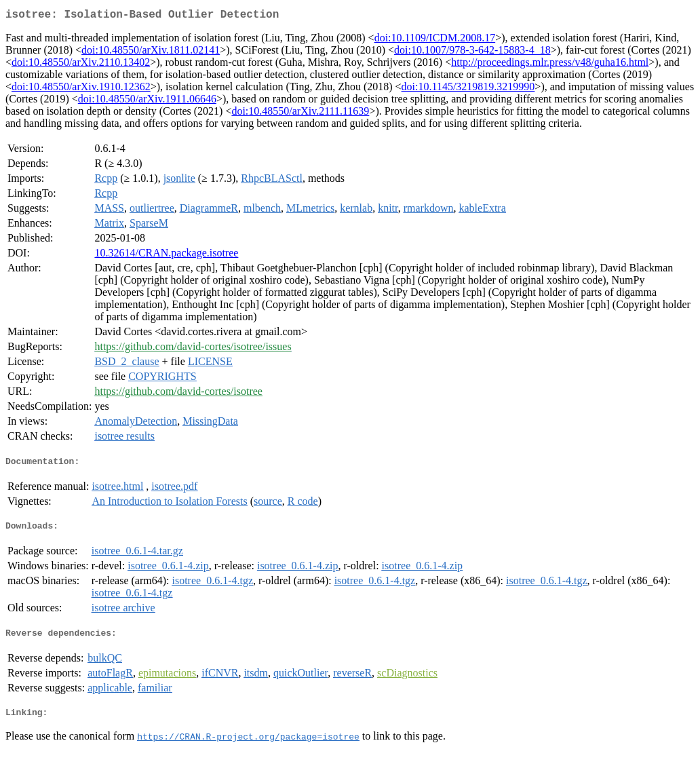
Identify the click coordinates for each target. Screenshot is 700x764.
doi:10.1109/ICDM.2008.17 (435, 40)
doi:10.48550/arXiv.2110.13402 (81, 65)
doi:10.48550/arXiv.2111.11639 (300, 114)
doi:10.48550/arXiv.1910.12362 (81, 89)
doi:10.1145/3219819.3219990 (468, 89)
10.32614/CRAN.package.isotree (166, 255)
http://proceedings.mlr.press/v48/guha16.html (550, 65)
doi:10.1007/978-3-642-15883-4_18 (472, 53)
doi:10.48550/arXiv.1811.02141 (151, 53)
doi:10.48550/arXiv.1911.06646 (147, 101)
